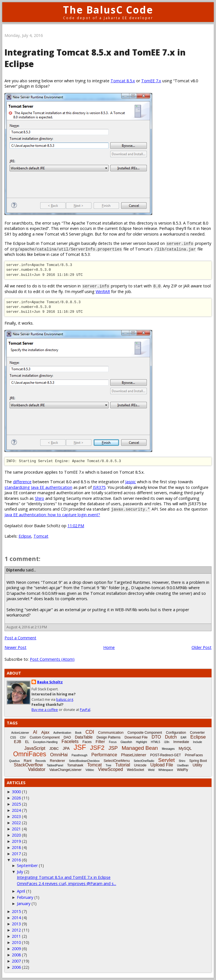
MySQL (185, 748)
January (24, 903)
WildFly (182, 770)
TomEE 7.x (151, 81)
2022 (16, 823)
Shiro (40, 498)
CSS (13, 738)
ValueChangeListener (65, 770)
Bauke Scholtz (50, 682)
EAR (184, 738)
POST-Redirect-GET (166, 755)
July (20, 872)
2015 (16, 911)
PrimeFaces (194, 755)
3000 (16, 792)
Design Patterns (108, 737)
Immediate (181, 742)
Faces (87, 742)
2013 (16, 924)
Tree (109, 765)
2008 (16, 955)
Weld (151, 770)
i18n (167, 742)
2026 (16, 798)
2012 (16, 930)
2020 (16, 835)
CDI (90, 732)
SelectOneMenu (117, 761)
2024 (16, 810)
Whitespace (166, 770)
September (27, 865)
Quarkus (15, 761)
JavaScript (35, 748)
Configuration (176, 733)
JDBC (54, 749)
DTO (156, 737)
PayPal (85, 710)
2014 (16, 918)
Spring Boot (198, 761)
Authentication (62, 733)
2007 (16, 961)
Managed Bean (140, 748)
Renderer (57, 761)
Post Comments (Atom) (52, 659)
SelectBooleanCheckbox (84, 761)
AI (35, 732)
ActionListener (20, 733)
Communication (111, 732)
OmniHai (59, 755)
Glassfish (126, 742)
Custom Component (45, 737)
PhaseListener (134, 755)
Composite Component (145, 733)
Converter (197, 733)
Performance (104, 755)
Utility (197, 765)
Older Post (202, 647)
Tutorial (123, 765)
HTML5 (155, 742)
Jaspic (130, 482)
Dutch (171, 737)
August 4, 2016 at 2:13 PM (27, 627)
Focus (113, 742)
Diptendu (15, 570)
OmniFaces (30, 754)
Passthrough (80, 755)
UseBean (183, 765)
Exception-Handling (45, 742)
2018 (16, 847)
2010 (16, 942)
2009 (16, 949)
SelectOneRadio (144, 761)
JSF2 (97, 748)
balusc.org (65, 699)
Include (197, 742)
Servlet (166, 760)
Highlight (142, 742)
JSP (113, 748)
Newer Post (15, 647)
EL (27, 742)
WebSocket (135, 770)
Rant (27, 761)
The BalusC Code (108, 10)
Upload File (162, 765)
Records (41, 761)
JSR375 (99, 487)
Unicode (140, 765)
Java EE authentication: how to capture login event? (52, 515)
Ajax (45, 732)
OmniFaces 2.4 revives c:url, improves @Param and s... (67, 883)
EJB (18, 742)
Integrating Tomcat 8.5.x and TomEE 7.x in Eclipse (64, 877)
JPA (66, 748)
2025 (16, 804)
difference (22, 482)
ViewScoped (111, 769)
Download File (136, 737)
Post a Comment (20, 638)
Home (109, 647)
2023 (16, 816)
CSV (23, 738)
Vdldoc (90, 770)
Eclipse (25, 536)
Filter (100, 741)
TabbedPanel (55, 765)
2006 (16, 967)
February (25, 897)
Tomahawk (75, 765)
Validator (37, 769)
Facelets (70, 741)
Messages (168, 749)
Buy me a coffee (45, 710)
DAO (67, 737)
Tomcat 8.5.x (123, 81)
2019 (16, 841)
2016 (16, 860)
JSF (80, 747)
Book (78, 733)
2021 (16, 829)
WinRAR (103, 291)
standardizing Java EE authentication (38, 487)
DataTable (84, 737)
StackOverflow (28, 765)
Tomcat (41, 536)
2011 (16, 936)
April (21, 891)
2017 (16, 854)
